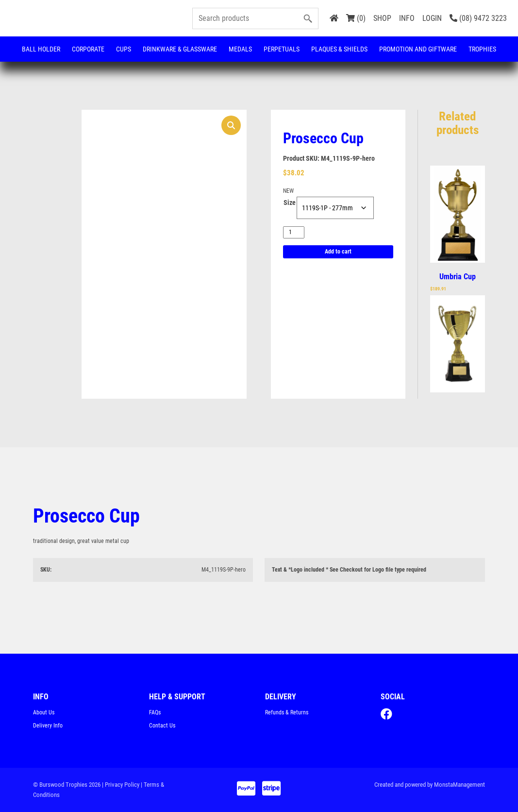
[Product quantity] (294, 232)
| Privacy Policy (121, 785)
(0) (356, 18)
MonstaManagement (460, 785)
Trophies (482, 49)
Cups (124, 49)
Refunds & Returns (287, 712)
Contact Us (162, 726)
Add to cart (338, 252)
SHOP (382, 18)
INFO (407, 18)
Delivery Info (48, 726)
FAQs (155, 712)
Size (290, 203)
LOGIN (432, 18)
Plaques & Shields (339, 49)
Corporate (88, 49)
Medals (240, 49)
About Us (44, 712)
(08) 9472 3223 (478, 18)
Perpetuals (282, 49)
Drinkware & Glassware (180, 49)
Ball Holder (41, 49)
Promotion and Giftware (418, 49)
